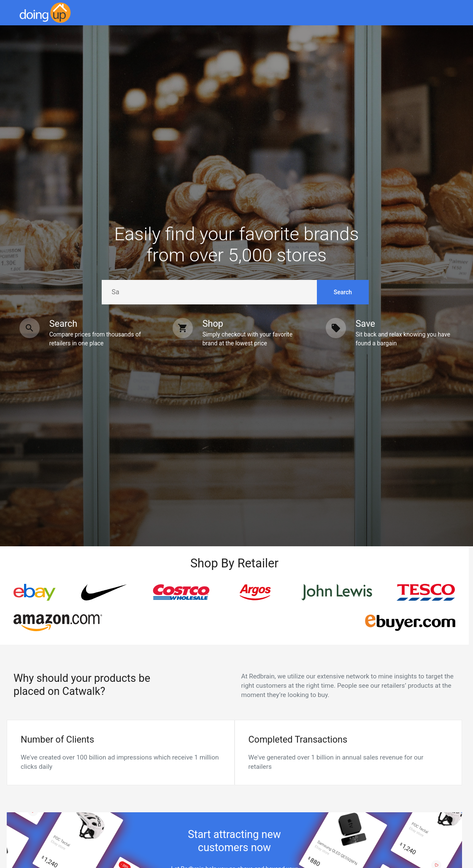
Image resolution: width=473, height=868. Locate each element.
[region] (234, 608)
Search (343, 292)
